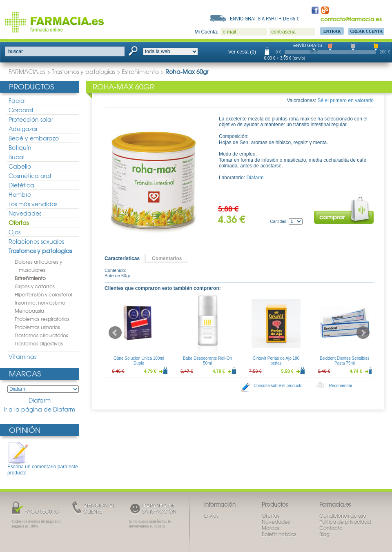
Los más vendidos (33, 204)
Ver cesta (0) (242, 52)
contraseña (283, 32)
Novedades (25, 213)
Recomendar (341, 386)
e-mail (229, 32)
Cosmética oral (30, 176)
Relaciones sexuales (36, 241)
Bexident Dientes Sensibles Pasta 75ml (345, 361)
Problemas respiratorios (42, 319)
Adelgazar (23, 129)
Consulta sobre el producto (278, 386)
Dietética (21, 185)
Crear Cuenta (366, 31)
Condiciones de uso (343, 516)
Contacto (331, 528)
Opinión (25, 430)
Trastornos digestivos (39, 343)
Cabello (20, 166)
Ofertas (19, 223)
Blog (324, 534)
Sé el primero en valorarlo (346, 100)
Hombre (20, 194)
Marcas (25, 373)
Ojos (14, 232)
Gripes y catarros (35, 286)
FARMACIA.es (27, 71)
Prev (115, 333)
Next (363, 333)
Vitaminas (22, 356)
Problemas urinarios (37, 327)
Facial (17, 100)
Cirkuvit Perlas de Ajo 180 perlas (276, 361)
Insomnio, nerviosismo (40, 303)
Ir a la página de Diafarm (40, 409)
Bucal (17, 157)
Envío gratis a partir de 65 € (265, 18)
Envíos (211, 516)
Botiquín (20, 147)
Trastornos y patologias (84, 71)
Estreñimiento (140, 71)
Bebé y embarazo (34, 138)
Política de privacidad (345, 522)
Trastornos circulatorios (41, 335)
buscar (16, 51)
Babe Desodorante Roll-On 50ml (207, 361)
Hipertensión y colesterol (43, 294)
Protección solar (31, 119)
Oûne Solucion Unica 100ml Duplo (139, 361)
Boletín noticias (279, 534)
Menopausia (29, 311)
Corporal (21, 110)
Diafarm (40, 400)
